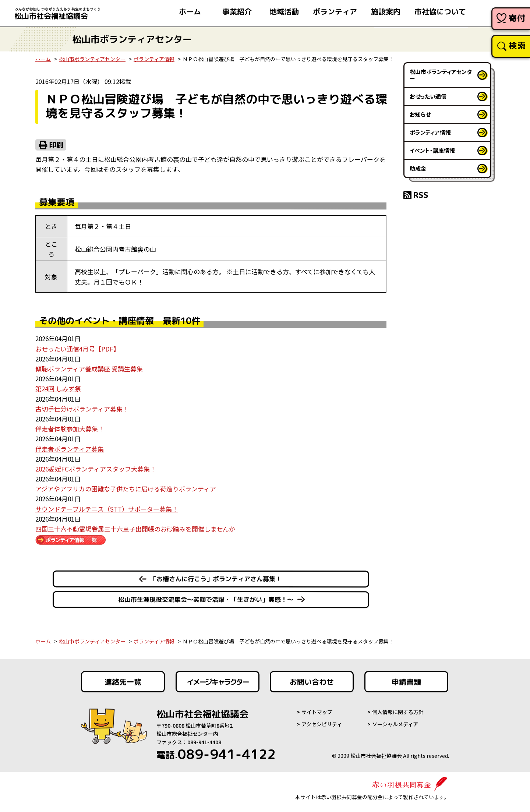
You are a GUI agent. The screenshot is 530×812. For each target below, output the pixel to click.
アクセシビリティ (322, 724)
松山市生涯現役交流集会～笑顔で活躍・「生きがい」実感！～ (206, 599)
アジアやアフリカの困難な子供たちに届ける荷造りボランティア (126, 489)
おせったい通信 (428, 96)
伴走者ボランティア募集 (70, 449)
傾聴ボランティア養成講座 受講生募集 (89, 369)
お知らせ (420, 114)
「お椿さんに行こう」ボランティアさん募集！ (216, 579)
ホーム (43, 59)
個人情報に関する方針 (398, 712)
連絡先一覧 (123, 682)
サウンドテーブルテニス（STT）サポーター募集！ (107, 509)
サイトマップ (317, 712)
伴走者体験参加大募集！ (70, 429)
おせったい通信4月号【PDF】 (77, 349)
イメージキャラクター (218, 682)
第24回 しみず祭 (58, 389)
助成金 (418, 168)
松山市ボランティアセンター (92, 59)
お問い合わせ (312, 682)
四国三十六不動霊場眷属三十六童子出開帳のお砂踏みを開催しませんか (135, 529)
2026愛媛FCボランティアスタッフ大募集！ (96, 469)
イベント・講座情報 (432, 150)
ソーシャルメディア (395, 724)
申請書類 (406, 682)
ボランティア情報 (154, 59)
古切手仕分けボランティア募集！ (82, 409)
